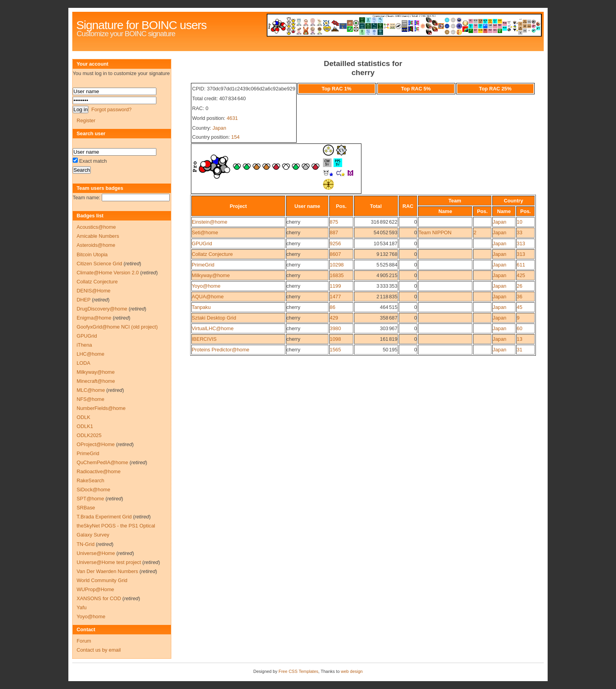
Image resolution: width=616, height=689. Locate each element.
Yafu (82, 607)
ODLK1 (85, 426)
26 (519, 286)
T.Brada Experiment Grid (104, 517)
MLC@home (91, 390)
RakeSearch (90, 480)
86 (332, 307)
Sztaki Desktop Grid (214, 318)
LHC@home (91, 354)
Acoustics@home (96, 227)
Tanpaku (201, 307)
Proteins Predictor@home (221, 350)
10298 (337, 265)
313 (521, 243)
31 (519, 350)
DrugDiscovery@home (102, 309)
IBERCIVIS (204, 339)
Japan (219, 128)
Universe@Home (96, 553)
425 (521, 275)
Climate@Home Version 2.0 (108, 273)
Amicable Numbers (98, 236)
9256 (335, 243)
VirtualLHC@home (213, 328)
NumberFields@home (101, 408)
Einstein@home (210, 222)
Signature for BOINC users (141, 25)
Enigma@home (94, 318)
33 (519, 232)
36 (519, 297)
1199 (335, 286)
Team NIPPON (435, 232)
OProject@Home (96, 444)
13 (519, 339)
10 (519, 222)
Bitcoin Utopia (92, 254)
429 (334, 318)
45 (519, 307)
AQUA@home (208, 297)
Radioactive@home (99, 471)
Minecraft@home (96, 381)
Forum (84, 641)
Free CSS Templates (298, 671)
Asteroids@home (96, 245)
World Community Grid (102, 580)
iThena (84, 345)
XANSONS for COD (99, 598)
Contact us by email (99, 650)
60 (519, 328)
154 (236, 137)
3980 (335, 328)
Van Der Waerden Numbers (107, 571)
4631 (232, 118)
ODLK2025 (89, 435)
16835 (337, 275)
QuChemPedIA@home (102, 462)
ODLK (83, 417)
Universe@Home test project (109, 562)
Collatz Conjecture (212, 254)
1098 (335, 339)
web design (352, 671)
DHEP (83, 300)
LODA (83, 363)
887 (334, 232)
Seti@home (205, 232)
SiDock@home (93, 490)
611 (521, 265)
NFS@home (91, 399)
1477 (335, 297)
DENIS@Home (93, 291)
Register (86, 120)
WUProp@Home (95, 589)
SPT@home (90, 499)
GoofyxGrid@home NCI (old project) (117, 327)
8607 (335, 254)
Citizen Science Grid (99, 264)
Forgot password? (111, 109)
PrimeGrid (203, 265)
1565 (335, 350)
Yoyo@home (206, 286)
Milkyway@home (211, 275)
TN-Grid (86, 544)
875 (334, 222)
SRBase (86, 508)
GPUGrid (202, 243)
